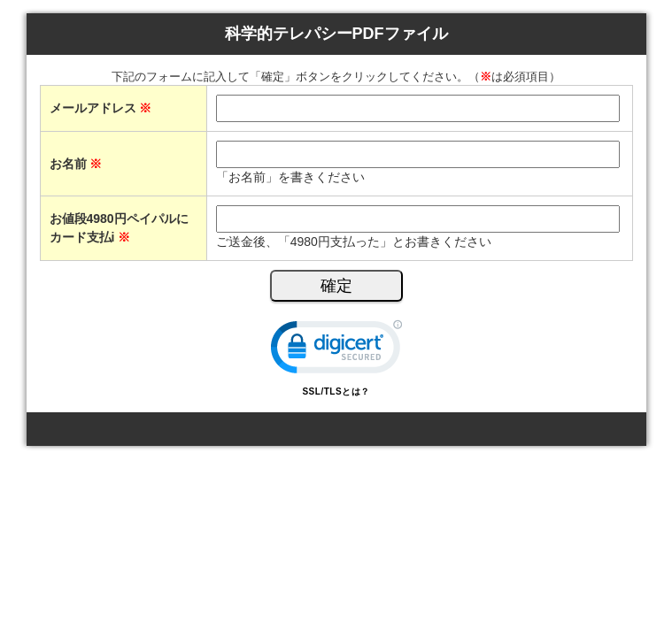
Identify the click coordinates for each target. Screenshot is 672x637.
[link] (336, 351)
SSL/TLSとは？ (336, 391)
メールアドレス (101, 108)
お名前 (76, 164)
